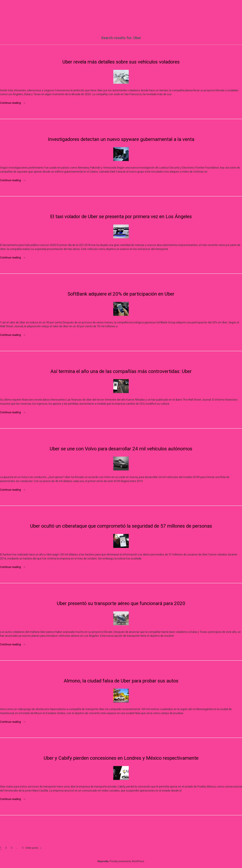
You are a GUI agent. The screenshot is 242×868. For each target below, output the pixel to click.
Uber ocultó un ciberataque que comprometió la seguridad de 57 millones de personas (121, 526)
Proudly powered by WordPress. (127, 861)
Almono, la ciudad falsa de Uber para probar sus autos (121, 681)
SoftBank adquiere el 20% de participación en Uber (121, 294)
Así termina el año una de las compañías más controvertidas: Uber (121, 371)
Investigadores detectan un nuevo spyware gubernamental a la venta (121, 139)
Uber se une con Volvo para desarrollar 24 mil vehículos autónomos (121, 449)
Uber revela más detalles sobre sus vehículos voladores (121, 62)
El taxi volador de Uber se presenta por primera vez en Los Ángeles (121, 216)
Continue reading (13, 103)
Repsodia (103, 861)
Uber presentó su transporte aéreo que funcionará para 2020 (121, 603)
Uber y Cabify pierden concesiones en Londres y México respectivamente (121, 758)
